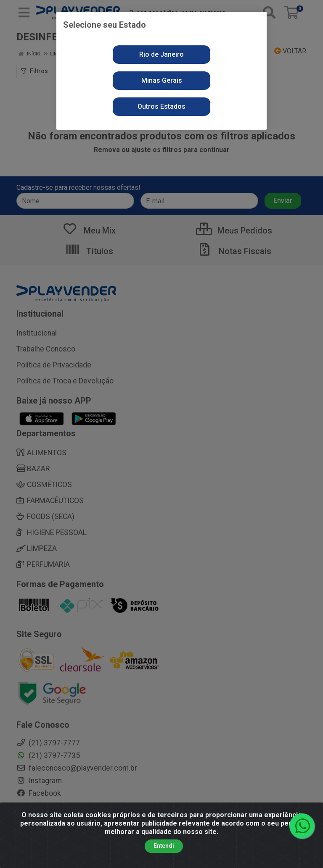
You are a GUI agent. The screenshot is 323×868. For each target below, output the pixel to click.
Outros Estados (161, 106)
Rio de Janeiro (161, 54)
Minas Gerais (162, 80)
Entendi (164, 848)
